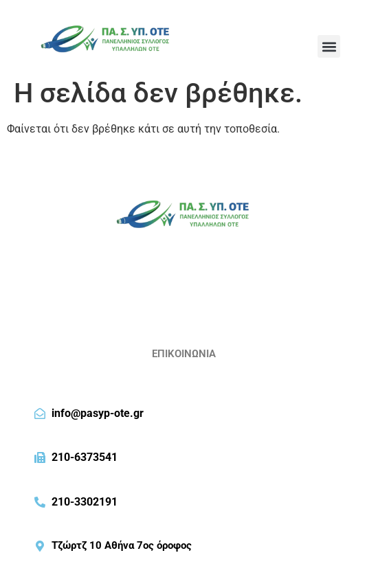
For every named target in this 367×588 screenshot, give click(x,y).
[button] (329, 46)
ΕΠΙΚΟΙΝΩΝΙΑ (184, 354)
